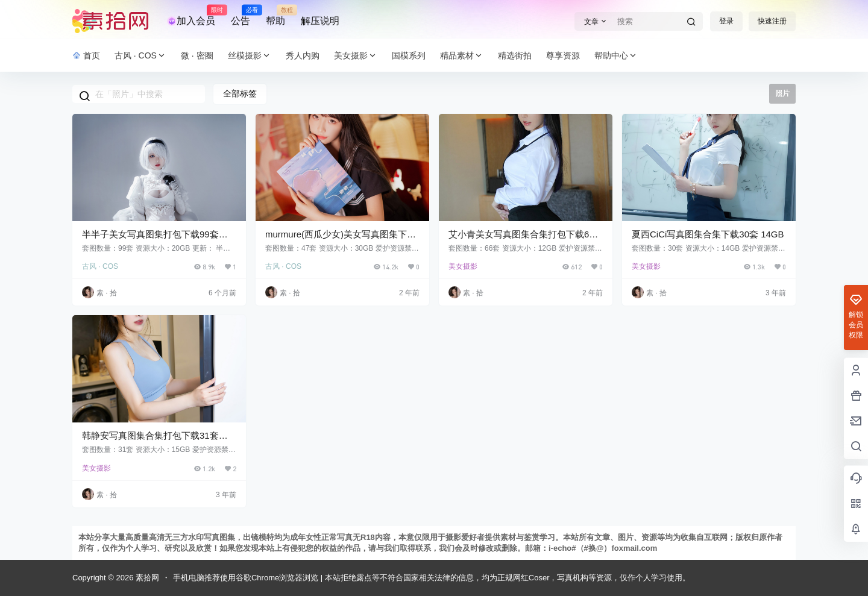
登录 (726, 21)
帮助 (275, 16)
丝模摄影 (250, 56)
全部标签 (240, 93)
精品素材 (462, 56)
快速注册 (772, 21)
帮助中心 (616, 56)
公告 (241, 16)
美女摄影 (356, 56)
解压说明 (320, 21)
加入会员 (191, 16)
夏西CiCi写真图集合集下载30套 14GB (708, 234)
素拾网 (146, 578)
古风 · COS (140, 56)
